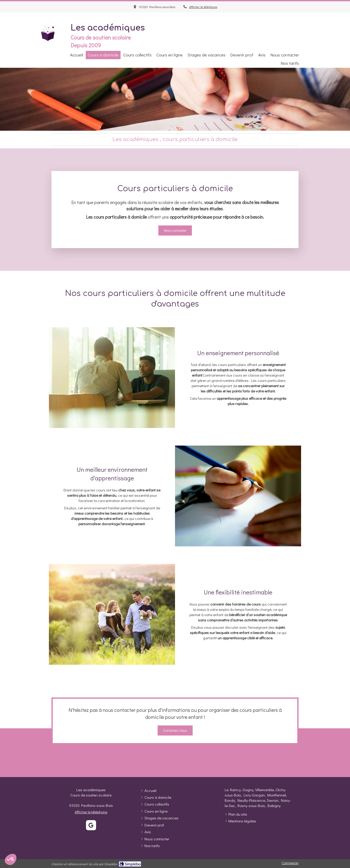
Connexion (290, 863)
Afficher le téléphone (203, 7)
